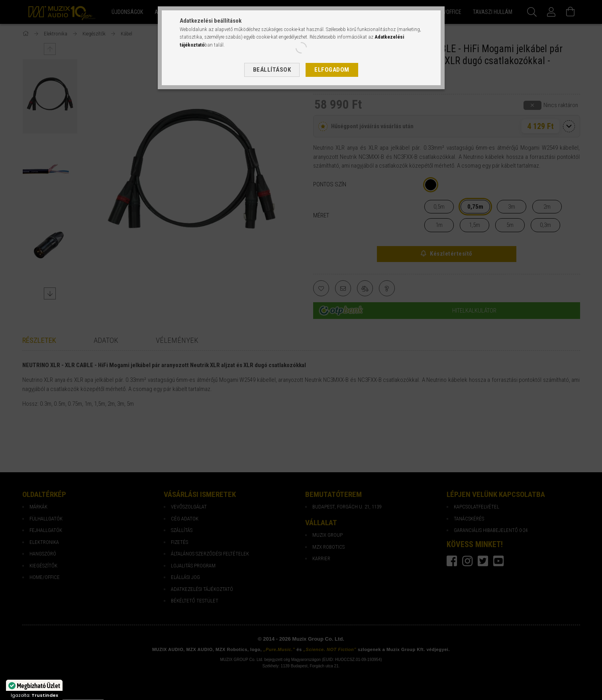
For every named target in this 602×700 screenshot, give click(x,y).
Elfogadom (332, 70)
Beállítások (272, 70)
